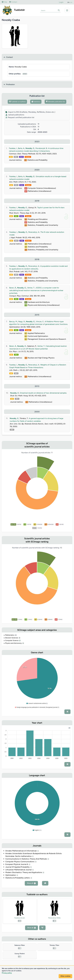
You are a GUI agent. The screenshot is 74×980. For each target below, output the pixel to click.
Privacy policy (7, 973)
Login (61, 2)
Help (4, 2)
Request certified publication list (20, 117)
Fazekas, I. (13, 148)
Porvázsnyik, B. (41, 148)
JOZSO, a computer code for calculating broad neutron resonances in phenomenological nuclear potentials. (36, 290)
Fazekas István (20, 918)
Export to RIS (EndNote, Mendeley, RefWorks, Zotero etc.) (30, 112)
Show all (31, 883)
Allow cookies (65, 976)
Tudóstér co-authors (17, 102)
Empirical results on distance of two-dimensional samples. (44, 393)
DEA (16, 157)
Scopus (28, 157)
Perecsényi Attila (54, 918)
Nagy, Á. (22, 322)
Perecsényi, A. (34, 232)
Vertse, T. (31, 288)
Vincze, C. (40, 322)
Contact (13, 2)
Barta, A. (21, 148)
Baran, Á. (13, 288)
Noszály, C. (30, 148)
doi (11, 157)
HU (71, 2)
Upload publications (15, 115)
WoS (21, 157)
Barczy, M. (13, 322)
